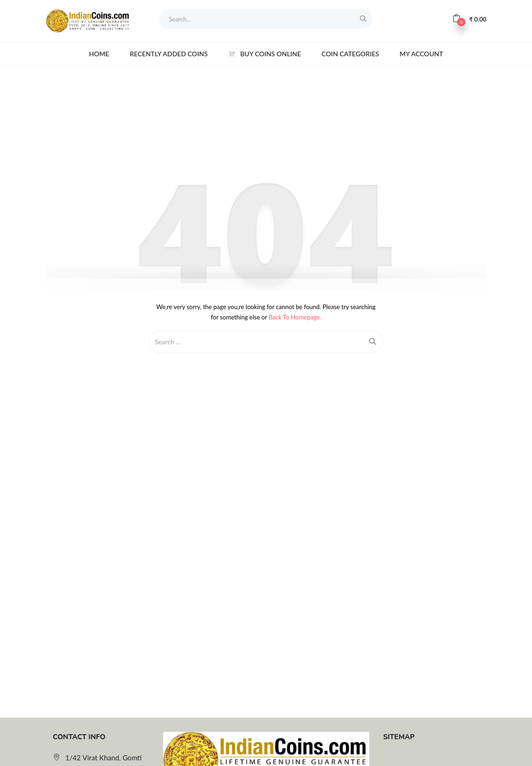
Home (99, 54)
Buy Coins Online (265, 54)
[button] (469, 19)
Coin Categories (350, 54)
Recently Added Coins (169, 54)
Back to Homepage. (295, 317)
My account (422, 54)
